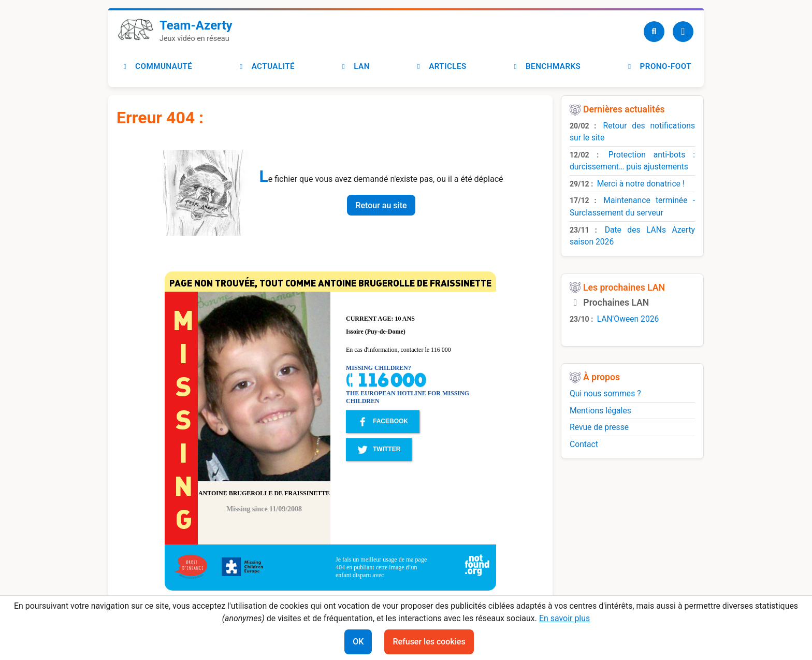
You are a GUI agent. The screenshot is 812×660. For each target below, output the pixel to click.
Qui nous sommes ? (605, 393)
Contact (584, 444)
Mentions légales (600, 411)
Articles (440, 66)
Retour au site (381, 205)
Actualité (266, 66)
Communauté (156, 66)
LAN (354, 66)
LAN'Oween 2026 (628, 319)
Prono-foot (658, 66)
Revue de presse (599, 427)
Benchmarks (546, 66)
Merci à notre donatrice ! (641, 184)
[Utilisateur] (683, 32)
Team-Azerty (196, 25)
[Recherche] (654, 32)
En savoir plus (564, 618)
